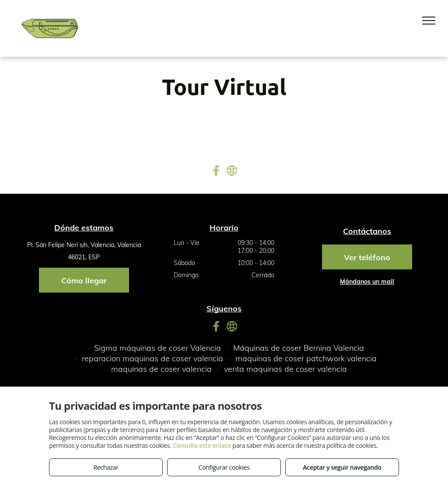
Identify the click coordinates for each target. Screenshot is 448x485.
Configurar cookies (224, 467)
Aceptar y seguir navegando (342, 467)
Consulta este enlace (202, 445)
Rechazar (106, 467)
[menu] (429, 21)
